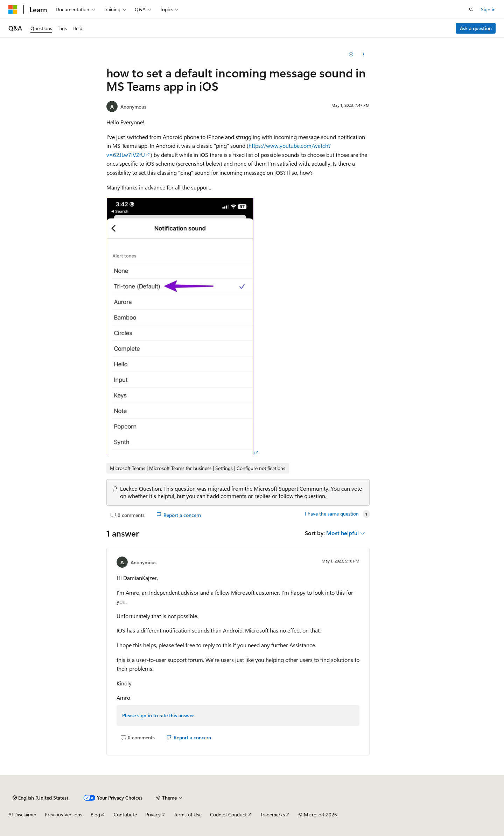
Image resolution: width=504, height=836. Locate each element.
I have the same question (332, 514)
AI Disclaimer (22, 814)
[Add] (351, 55)
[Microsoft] (13, 9)
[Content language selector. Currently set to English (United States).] (40, 798)
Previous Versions (64, 814)
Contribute (125, 814)
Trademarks (273, 814)
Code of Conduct (228, 814)
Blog (95, 814)
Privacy (153, 814)
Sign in (488, 9)
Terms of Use (188, 814)
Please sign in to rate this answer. (158, 715)
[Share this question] (363, 55)
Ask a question (476, 28)
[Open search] (471, 9)
